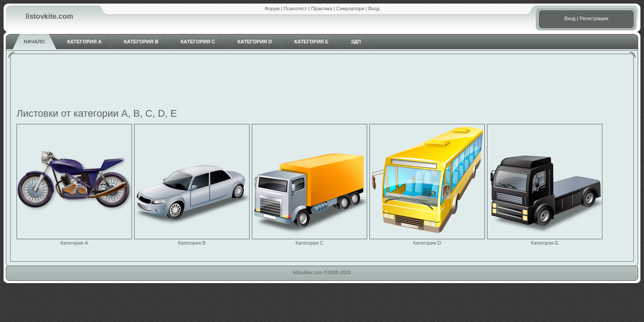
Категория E (311, 42)
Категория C (198, 42)
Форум (272, 8)
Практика (321, 8)
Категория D (255, 42)
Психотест (295, 8)
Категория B (141, 42)
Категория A (84, 42)
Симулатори (350, 8)
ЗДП (356, 42)
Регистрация (594, 18)
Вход (374, 8)
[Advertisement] (322, 82)
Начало (34, 42)
